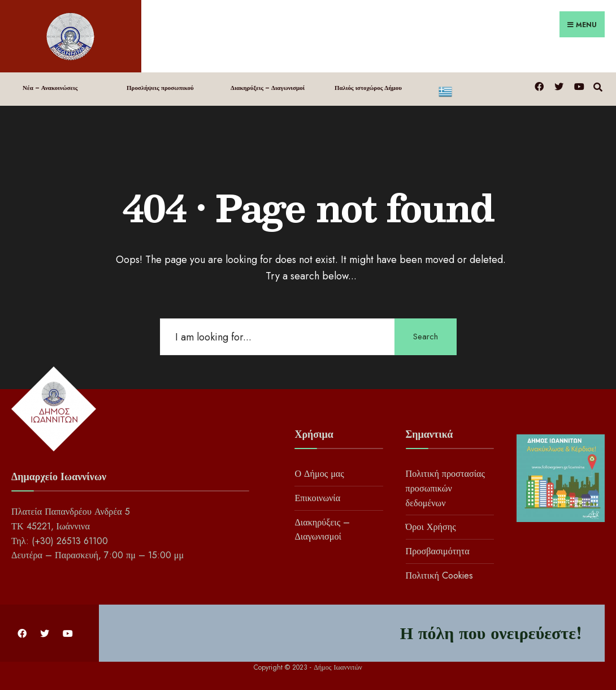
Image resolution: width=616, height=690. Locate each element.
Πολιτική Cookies (439, 575)
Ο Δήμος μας (319, 474)
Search (426, 337)
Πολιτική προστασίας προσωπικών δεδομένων (445, 488)
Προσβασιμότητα (438, 551)
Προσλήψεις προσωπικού (160, 88)
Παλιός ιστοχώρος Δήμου (368, 88)
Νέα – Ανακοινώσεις (50, 88)
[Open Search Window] (598, 86)
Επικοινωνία (317, 498)
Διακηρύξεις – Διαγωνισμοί (268, 88)
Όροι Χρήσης (431, 527)
